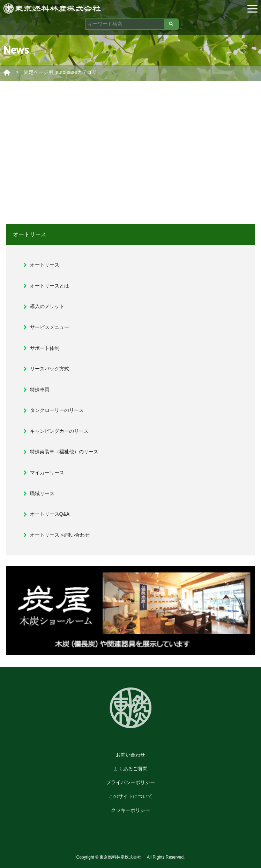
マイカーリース (47, 473)
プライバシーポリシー (130, 782)
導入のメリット (47, 306)
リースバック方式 (50, 369)
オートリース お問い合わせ (60, 535)
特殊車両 (40, 390)
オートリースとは (50, 286)
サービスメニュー (50, 327)
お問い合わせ (130, 755)
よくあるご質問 (130, 769)
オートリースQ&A (50, 514)
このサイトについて (130, 796)
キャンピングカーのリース (59, 431)
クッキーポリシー (130, 810)
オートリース (45, 265)
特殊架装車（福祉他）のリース (64, 452)
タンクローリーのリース (57, 410)
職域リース (42, 493)
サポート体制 (45, 348)
